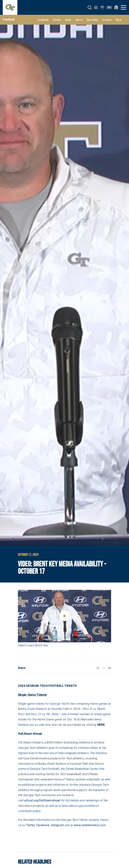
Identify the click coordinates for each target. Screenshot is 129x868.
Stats (68, 20)
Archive (107, 20)
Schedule (43, 20)
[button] (90, 7)
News (79, 20)
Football (9, 19)
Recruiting (92, 20)
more (119, 20)
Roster (57, 20)
